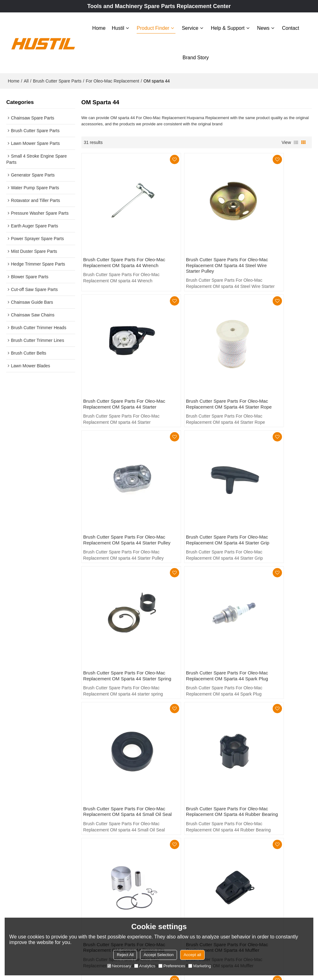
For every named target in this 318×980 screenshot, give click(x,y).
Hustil (118, 27)
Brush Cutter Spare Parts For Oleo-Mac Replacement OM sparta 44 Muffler (271, 600)
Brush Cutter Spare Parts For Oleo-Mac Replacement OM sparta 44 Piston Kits (193, 600)
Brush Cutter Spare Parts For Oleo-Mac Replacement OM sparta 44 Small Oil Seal (271, 482)
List (296, 141)
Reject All (125, 955)
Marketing (200, 966)
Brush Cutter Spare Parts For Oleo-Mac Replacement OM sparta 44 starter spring (115, 482)
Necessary (119, 966)
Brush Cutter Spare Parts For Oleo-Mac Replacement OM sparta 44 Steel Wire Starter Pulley (193, 242)
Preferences (172, 966)
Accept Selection (159, 955)
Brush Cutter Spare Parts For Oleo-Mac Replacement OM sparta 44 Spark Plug (193, 482)
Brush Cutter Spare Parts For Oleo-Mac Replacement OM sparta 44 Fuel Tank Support (271, 718)
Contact (291, 27)
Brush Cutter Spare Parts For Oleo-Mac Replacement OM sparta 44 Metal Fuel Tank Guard (115, 721)
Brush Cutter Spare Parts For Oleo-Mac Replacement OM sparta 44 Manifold (193, 718)
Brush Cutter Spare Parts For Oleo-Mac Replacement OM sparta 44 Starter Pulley (193, 363)
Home (99, 27)
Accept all (192, 955)
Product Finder (153, 27)
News (263, 27)
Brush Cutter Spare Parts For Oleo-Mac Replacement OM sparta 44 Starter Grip (271, 363)
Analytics (145, 966)
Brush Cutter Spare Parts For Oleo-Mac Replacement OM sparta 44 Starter (271, 239)
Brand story (196, 57)
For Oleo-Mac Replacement (112, 79)
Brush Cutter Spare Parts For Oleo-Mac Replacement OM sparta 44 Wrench (115, 239)
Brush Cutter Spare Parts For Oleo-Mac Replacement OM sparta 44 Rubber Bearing (115, 600)
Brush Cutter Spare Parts (57, 79)
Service (190, 27)
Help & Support (228, 27)
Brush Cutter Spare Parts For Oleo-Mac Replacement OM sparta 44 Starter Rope (115, 363)
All (26, 79)
